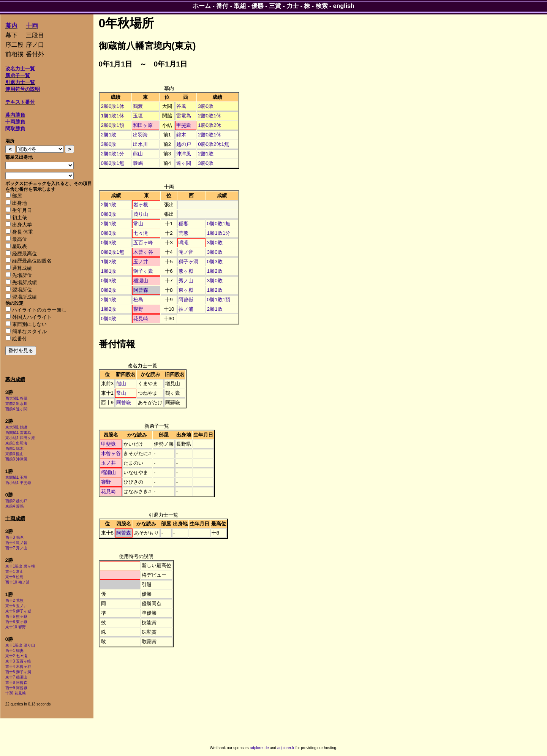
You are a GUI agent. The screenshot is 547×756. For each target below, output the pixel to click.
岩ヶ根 (141, 205)
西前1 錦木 (14, 448)
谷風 (181, 106)
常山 (138, 224)
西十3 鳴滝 (14, 537)
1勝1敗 (109, 271)
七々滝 (141, 233)
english (344, 6)
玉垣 (138, 116)
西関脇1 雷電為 (18, 433)
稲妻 (183, 224)
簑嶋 (138, 163)
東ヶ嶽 (186, 290)
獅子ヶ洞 (188, 262)
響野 (138, 309)
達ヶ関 (184, 163)
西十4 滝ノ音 (16, 543)
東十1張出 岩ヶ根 (20, 566)
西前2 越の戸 (16, 501)
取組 (240, 6)
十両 (32, 26)
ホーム (202, 6)
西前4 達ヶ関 (16, 409)
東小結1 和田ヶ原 (20, 438)
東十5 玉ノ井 (16, 606)
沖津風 (184, 154)
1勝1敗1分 (219, 233)
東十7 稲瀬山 (16, 677)
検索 (322, 6)
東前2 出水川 (16, 404)
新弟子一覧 (18, 75)
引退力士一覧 (20, 82)
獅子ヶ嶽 (143, 271)
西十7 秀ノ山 (16, 548)
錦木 (181, 135)
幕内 (11, 26)
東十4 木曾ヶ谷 (18, 667)
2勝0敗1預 (113, 125)
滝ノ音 (186, 252)
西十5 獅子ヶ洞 (18, 672)
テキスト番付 (20, 102)
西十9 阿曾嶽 (16, 688)
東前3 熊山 (14, 454)
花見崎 (141, 319)
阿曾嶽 (186, 300)
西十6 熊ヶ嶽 (16, 616)
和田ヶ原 (143, 125)
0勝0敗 (109, 319)
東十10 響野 (16, 627)
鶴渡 (138, 106)
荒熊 (183, 233)
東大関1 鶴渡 (16, 427)
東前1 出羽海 (16, 443)
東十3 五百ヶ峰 (18, 661)
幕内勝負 (15, 115)
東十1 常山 (14, 572)
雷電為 (184, 116)
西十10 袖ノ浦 (17, 582)
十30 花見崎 (16, 693)
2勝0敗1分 (113, 154)
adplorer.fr (286, 748)
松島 (138, 300)
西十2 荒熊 (14, 600)
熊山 (138, 154)
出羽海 (140, 135)
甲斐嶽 (184, 125)
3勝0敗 (206, 106)
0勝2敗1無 (113, 163)
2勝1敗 (109, 135)
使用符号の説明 (23, 89)
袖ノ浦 (186, 309)
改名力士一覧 (20, 69)
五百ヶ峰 (143, 243)
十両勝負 (15, 122)
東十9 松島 (14, 577)
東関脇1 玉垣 (16, 477)
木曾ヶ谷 (143, 252)
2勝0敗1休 (113, 106)
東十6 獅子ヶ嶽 (18, 611)
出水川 (140, 144)
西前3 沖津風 (16, 459)
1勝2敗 (109, 262)
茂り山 (141, 214)
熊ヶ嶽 (186, 271)
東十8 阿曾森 (16, 682)
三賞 (275, 6)
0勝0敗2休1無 (213, 144)
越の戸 (184, 144)
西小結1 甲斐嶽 (18, 483)
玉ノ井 (141, 262)
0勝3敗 (109, 214)
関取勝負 (15, 129)
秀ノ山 (186, 281)
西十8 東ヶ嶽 (16, 622)
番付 (222, 6)
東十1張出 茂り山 (20, 645)
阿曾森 (141, 290)
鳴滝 (183, 243)
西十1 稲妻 (14, 651)
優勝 (258, 6)
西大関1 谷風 (16, 398)
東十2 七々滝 (16, 656)
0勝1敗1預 (219, 300)
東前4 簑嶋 (14, 506)
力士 (292, 6)
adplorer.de (259, 748)
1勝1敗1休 (113, 116)
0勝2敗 (109, 290)
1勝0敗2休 (209, 125)
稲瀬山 (141, 281)
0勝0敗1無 (219, 224)
